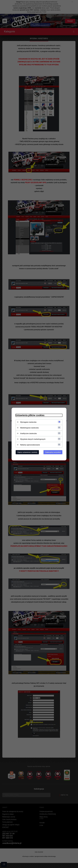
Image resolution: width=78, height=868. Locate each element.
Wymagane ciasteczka (28, 422)
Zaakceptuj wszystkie (53, 452)
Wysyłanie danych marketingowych (33, 439)
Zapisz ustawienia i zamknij (27, 452)
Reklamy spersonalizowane (30, 445)
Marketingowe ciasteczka (29, 428)
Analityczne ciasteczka (28, 433)
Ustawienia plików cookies (30, 415)
